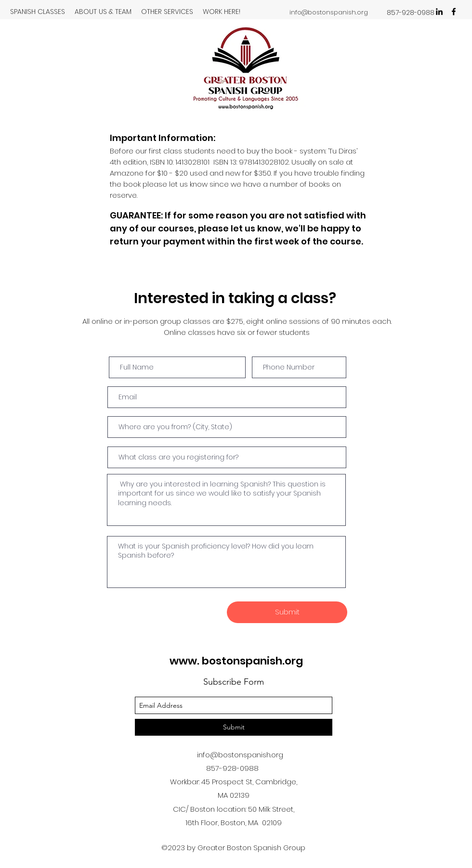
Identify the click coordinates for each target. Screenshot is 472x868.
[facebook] (454, 12)
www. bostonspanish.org (236, 661)
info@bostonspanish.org (329, 12)
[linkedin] (439, 12)
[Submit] (287, 612)
